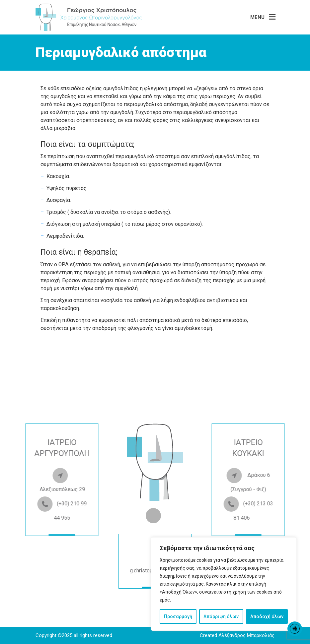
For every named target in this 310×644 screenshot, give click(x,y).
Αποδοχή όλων (267, 616)
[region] (224, 584)
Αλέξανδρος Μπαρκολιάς (246, 635)
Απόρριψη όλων (221, 616)
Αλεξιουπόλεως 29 (39, 489)
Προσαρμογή (178, 616)
